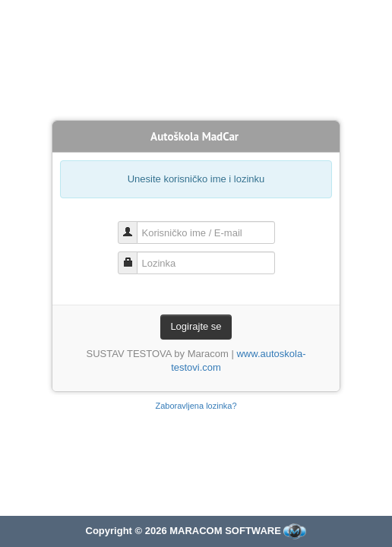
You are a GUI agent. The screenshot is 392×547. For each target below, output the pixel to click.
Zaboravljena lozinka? (196, 406)
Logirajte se (196, 326)
